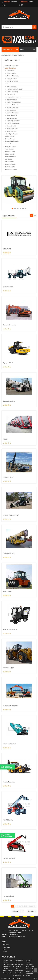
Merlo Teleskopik (12, 115)
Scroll (35, 970)
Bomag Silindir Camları (12, 141)
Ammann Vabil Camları (12, 66)
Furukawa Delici (12, 86)
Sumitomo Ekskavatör (13, 123)
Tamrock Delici (11, 126)
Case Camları (9, 149)
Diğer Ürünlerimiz (19, 55)
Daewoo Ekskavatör (13, 76)
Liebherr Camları (10, 167)
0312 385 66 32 (13, 935)
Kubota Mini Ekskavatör (14, 102)
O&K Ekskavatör (12, 118)
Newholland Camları (11, 169)
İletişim (5, 952)
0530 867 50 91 (9, 3)
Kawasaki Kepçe (12, 100)
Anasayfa (4, 55)
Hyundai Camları (10, 152)
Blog (4, 949)
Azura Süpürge (10, 136)
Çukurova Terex (12, 73)
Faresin (9, 84)
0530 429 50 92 (27, 3)
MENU (22, 49)
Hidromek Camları (11, 157)
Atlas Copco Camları (11, 134)
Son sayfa (32, 906)
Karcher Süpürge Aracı (14, 97)
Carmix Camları (10, 144)
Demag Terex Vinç (12, 81)
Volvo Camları (9, 162)
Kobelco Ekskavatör (13, 105)
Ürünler (10, 55)
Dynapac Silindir (12, 79)
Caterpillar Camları (11, 146)
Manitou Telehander (13, 113)
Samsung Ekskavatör (13, 121)
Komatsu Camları (10, 164)
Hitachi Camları (10, 154)
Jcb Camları (9, 159)
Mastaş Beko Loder (13, 108)
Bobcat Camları (10, 139)
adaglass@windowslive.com (17, 937)
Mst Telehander (12, 110)
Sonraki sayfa (23, 906)
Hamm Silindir (11, 94)
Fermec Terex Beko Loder (15, 89)
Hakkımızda (7, 947)
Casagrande (11, 71)
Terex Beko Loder (12, 129)
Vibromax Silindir (12, 131)
